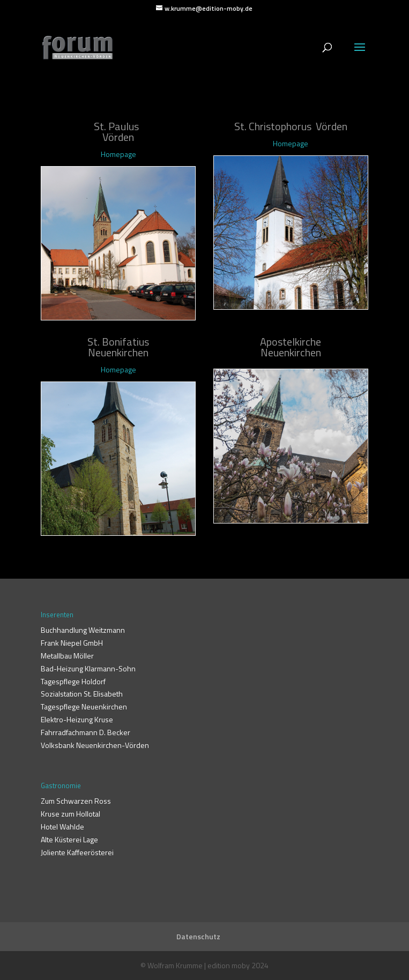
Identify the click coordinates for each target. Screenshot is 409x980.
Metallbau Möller (67, 656)
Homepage (118, 154)
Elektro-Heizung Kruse (77, 719)
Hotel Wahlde (62, 826)
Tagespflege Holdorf (73, 681)
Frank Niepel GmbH (72, 643)
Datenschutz (198, 936)
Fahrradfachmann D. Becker (85, 732)
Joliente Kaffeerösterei (77, 852)
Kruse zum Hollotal (70, 814)
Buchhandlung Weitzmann (83, 630)
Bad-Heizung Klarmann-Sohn (88, 668)
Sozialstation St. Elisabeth (82, 694)
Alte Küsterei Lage (69, 839)
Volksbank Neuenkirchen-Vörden (95, 745)
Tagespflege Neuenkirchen (84, 706)
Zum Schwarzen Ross (76, 801)
